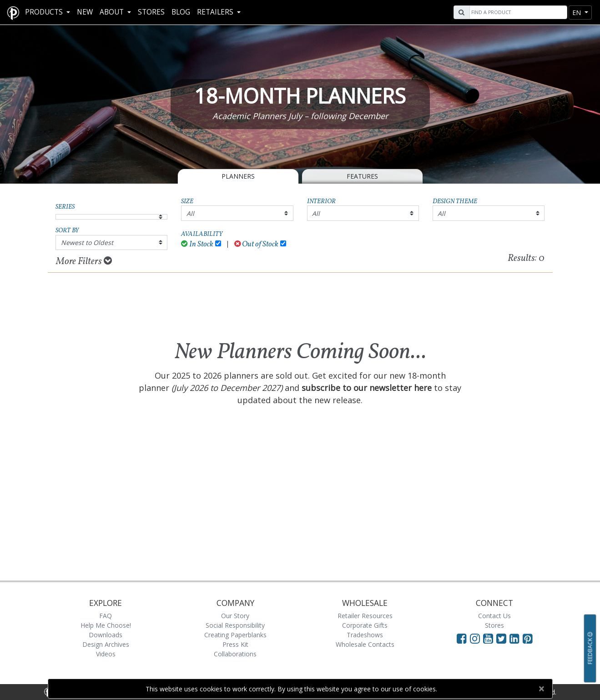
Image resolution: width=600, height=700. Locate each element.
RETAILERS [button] (216, 12)
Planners (238, 176)
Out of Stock (257, 244)
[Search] (517, 12)
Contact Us (494, 616)
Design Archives (106, 644)
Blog (181, 12)
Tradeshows (365, 635)
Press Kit (235, 644)
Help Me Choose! (106, 625)
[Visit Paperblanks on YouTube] (490, 638)
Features (362, 176)
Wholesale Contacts (365, 644)
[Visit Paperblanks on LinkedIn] (516, 638)
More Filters (84, 261)
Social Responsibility (235, 625)
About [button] (113, 12)
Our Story (235, 616)
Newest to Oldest (87, 242)
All (190, 213)
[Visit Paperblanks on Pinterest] (528, 638)
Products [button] (45, 12)
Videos (106, 654)
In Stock (197, 244)
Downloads (106, 635)
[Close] (542, 689)
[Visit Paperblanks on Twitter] (503, 638)
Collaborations (235, 654)
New (85, 12)
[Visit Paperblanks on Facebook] (462, 638)
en (577, 12)
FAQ (106, 616)
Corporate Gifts (365, 625)
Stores (151, 12)
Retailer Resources (365, 616)
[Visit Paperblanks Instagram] (475, 638)
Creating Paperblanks (235, 635)
